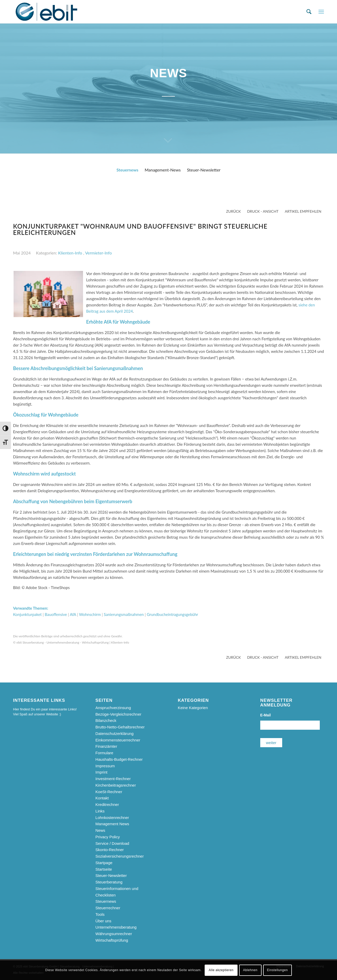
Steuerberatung (109, 882)
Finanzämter (106, 746)
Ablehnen (250, 970)
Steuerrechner (108, 908)
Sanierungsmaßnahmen (124, 614)
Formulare (104, 753)
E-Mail (266, 715)
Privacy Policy (108, 837)
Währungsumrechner (114, 934)
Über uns (104, 921)
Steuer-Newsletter (204, 170)
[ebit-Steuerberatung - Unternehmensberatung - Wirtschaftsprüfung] (46, 12)
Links (100, 811)
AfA (73, 614)
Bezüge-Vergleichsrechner (119, 714)
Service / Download (112, 843)
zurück (233, 211)
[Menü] (321, 12)
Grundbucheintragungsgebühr (172, 614)
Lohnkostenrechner (112, 818)
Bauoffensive (56, 614)
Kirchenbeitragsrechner (116, 785)
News (100, 830)
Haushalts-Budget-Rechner (119, 759)
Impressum (105, 766)
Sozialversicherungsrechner (120, 856)
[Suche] (309, 12)
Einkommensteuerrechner (118, 740)
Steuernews (127, 170)
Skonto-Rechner (110, 850)
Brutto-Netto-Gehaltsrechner (120, 727)
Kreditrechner (107, 804)
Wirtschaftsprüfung (112, 940)
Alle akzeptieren (221, 970)
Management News (112, 824)
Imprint (102, 772)
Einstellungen (277, 970)
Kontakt (102, 798)
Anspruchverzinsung (113, 708)
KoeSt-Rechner (109, 792)
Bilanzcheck (106, 720)
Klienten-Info (70, 253)
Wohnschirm (90, 614)
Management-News (163, 170)
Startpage (104, 863)
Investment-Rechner (113, 779)
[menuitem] (309, 12)
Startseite (104, 869)
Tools (100, 914)
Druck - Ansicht (263, 211)
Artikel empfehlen (303, 211)
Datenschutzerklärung (115, 733)
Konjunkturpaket (27, 614)
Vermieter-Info (98, 253)
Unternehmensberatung (116, 927)
